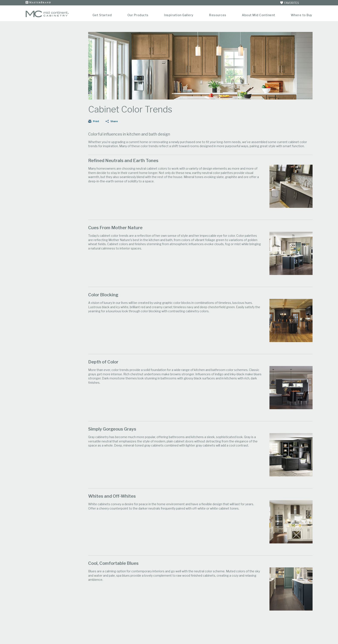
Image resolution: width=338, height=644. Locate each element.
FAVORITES (289, 3)
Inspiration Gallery (179, 15)
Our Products (138, 15)
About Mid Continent (259, 15)
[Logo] (47, 16)
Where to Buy (302, 15)
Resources (218, 15)
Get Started (102, 15)
